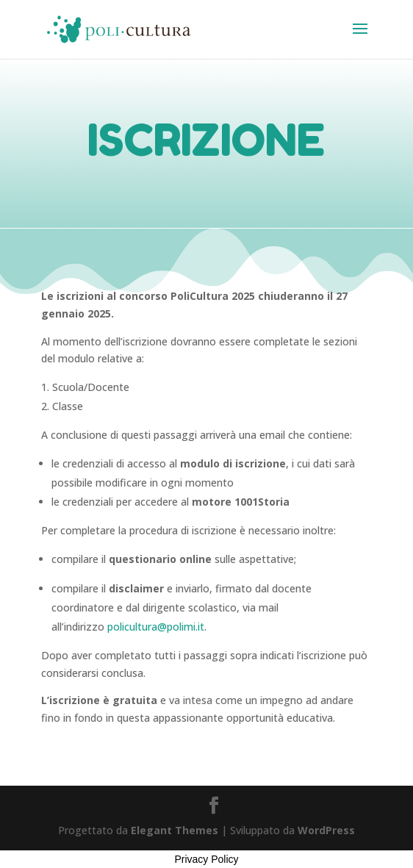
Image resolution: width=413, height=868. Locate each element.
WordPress (326, 830)
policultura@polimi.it (156, 627)
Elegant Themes (175, 830)
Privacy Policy (206, 859)
